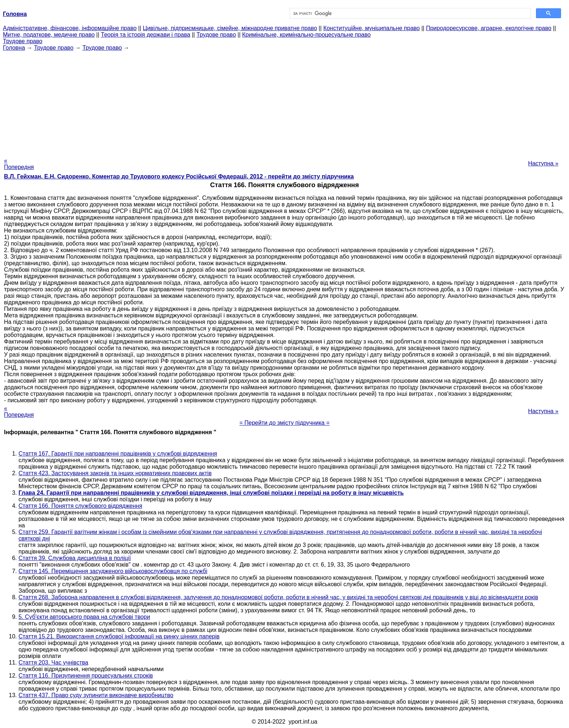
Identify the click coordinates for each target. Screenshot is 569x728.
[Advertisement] (284, 102)
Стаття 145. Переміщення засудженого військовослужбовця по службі (113, 571)
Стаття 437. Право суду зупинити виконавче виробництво (96, 695)
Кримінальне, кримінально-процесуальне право (306, 35)
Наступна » (543, 163)
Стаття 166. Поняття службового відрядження (80, 506)
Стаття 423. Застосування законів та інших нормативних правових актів (115, 473)
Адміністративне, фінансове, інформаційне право (70, 28)
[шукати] (410, 13)
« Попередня (19, 164)
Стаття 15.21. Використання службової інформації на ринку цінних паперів (119, 636)
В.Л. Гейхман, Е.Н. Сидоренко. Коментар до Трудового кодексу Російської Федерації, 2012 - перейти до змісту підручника (179, 176)
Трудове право (216, 35)
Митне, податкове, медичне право (49, 35)
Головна (14, 48)
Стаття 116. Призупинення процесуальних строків (86, 676)
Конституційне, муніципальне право (372, 28)
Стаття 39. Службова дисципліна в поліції (75, 558)
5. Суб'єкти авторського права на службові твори (84, 617)
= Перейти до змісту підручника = (285, 423)
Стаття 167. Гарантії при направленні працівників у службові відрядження (118, 454)
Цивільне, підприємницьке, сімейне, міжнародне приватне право (230, 28)
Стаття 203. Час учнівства (53, 663)
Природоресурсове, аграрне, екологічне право (489, 28)
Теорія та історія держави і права (146, 35)
